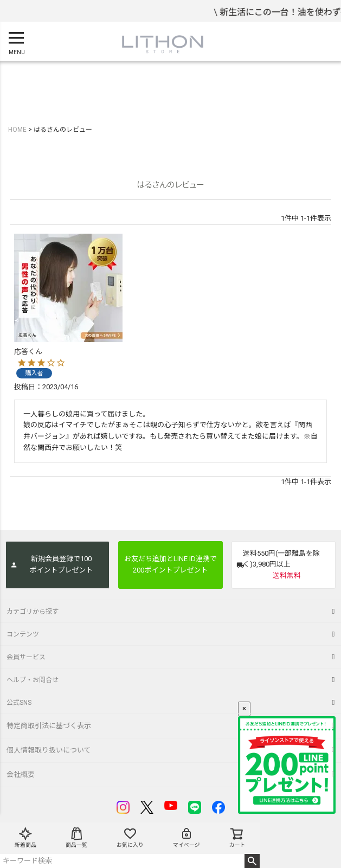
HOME (17, 130)
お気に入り (130, 837)
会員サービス (26, 657)
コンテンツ (23, 634)
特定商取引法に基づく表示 (49, 726)
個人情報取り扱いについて (49, 750)
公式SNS (19, 703)
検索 (252, 861)
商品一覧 (76, 837)
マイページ (186, 837)
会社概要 (21, 774)
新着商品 (25, 837)
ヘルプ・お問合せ (33, 680)
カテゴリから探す (33, 612)
